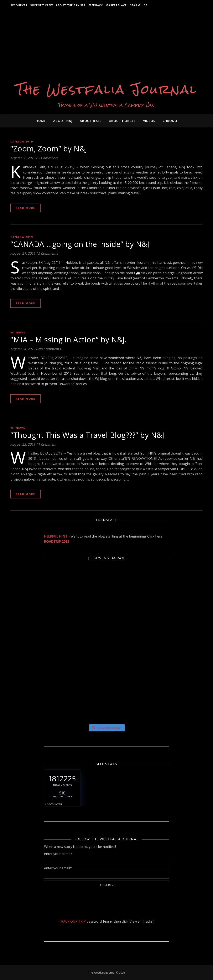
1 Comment (47, 444)
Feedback (96, 5)
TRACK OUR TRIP (72, 921)
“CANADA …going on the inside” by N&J (80, 244)
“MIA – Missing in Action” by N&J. (69, 340)
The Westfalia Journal (107, 89)
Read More (25, 208)
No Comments (49, 349)
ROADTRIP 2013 (57, 541)
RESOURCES (19, 5)
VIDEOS (149, 121)
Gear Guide (138, 5)
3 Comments (48, 158)
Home (41, 121)
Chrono (170, 121)
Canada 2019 (22, 141)
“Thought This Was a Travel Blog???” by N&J (87, 435)
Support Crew (41, 5)
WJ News (18, 332)
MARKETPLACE (116, 5)
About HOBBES (122, 121)
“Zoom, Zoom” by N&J (49, 149)
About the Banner (71, 5)
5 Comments (48, 253)
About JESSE (91, 121)
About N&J (63, 121)
